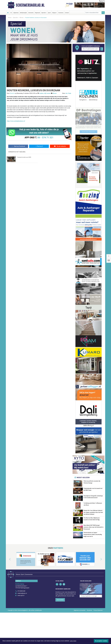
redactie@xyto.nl (22, 593)
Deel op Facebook (18, 146)
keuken (41, 93)
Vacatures (61, 13)
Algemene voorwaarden (80, 610)
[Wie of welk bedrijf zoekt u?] (90, 49)
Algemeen (16, 13)
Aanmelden (60, 600)
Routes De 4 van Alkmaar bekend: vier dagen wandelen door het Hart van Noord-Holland (93, 512)
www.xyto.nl (21, 596)
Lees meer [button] (73, 641)
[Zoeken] (103, 13)
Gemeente (31, 13)
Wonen (21, 18)
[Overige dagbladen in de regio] (91, 587)
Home (10, 18)
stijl (45, 93)
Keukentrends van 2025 (24, 157)
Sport (49, 13)
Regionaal (37, 13)
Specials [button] (44, 13)
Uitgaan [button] (54, 13)
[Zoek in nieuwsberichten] (93, 13)
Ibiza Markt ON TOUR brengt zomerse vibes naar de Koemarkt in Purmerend (93, 527)
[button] (8, 559)
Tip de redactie (60, 146)
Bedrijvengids (23, 13)
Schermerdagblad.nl (30, 5)
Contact (67, 13)
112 (11, 13)
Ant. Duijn (68, 93)
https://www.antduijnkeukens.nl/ (16, 121)
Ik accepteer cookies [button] (101, 641)
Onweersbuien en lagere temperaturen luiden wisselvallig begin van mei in (93, 535)
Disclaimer (89, 610)
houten (49, 93)
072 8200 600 (21, 591)
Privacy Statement (98, 610)
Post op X (39, 146)
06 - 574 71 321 (45, 137)
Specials (15, 18)
